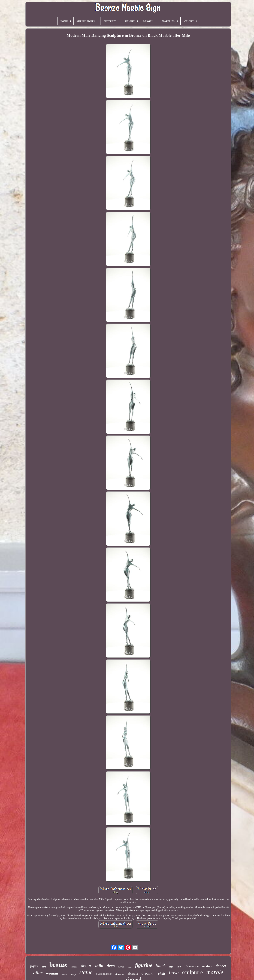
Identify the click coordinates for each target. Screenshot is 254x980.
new (179, 966)
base (174, 972)
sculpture (192, 972)
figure (34, 966)
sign (171, 967)
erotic (121, 967)
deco (111, 966)
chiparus (120, 974)
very (73, 974)
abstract (133, 974)
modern (207, 966)
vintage (74, 967)
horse (130, 967)
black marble (104, 974)
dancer (221, 966)
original (148, 973)
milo (99, 966)
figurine (144, 965)
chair (162, 974)
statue (86, 972)
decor (86, 965)
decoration (192, 966)
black (161, 965)
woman (52, 973)
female (64, 975)
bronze (58, 965)
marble (215, 972)
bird (44, 967)
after (38, 973)
